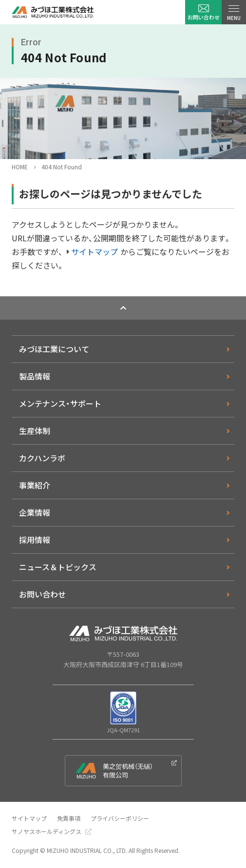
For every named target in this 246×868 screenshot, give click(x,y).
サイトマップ (95, 252)
